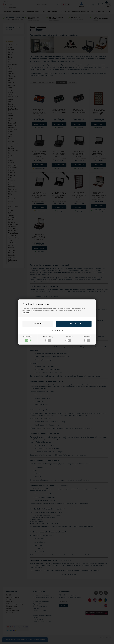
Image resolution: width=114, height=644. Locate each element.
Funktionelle (68, 339)
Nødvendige (28, 339)
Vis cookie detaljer (57, 331)
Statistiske (87, 339)
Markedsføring (48, 339)
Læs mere (26, 313)
